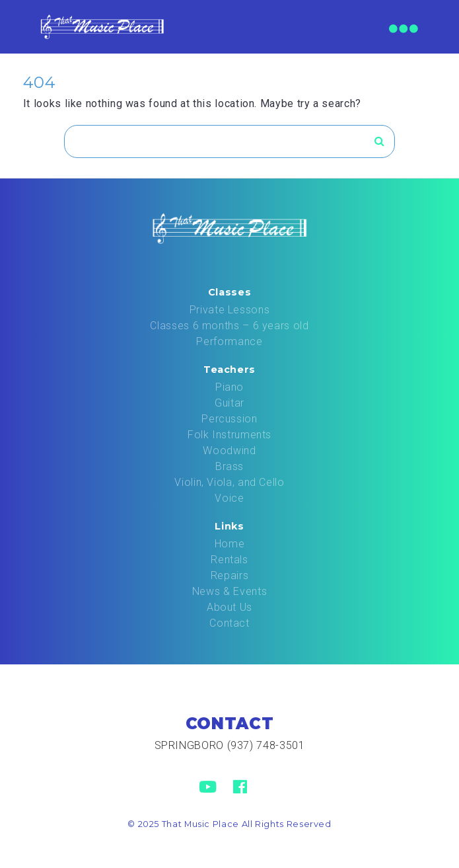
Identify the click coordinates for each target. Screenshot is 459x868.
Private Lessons (230, 310)
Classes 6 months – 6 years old (229, 326)
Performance (229, 341)
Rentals (229, 560)
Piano (229, 387)
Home (230, 544)
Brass (229, 466)
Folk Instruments (229, 435)
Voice (229, 498)
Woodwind (229, 451)
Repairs (229, 575)
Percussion (229, 419)
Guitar (229, 403)
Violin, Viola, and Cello (229, 482)
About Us (229, 607)
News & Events (229, 591)
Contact (229, 623)
